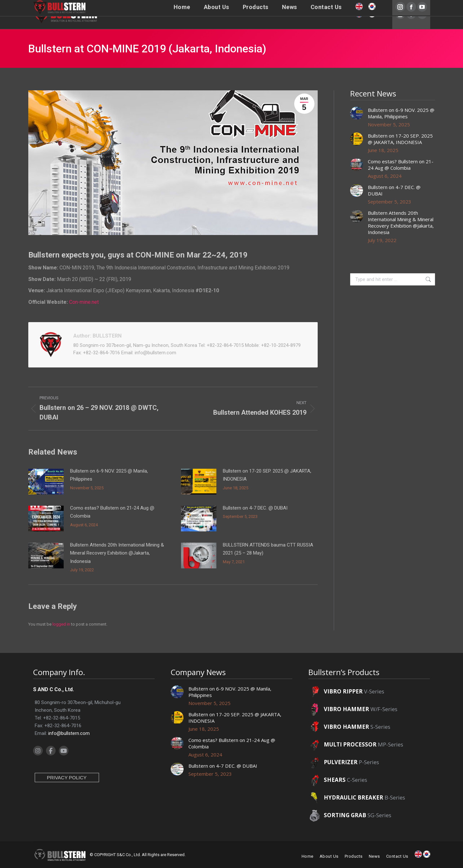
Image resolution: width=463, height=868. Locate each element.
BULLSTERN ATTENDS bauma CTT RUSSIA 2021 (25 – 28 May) (268, 549)
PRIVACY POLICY (67, 778)
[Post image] (46, 482)
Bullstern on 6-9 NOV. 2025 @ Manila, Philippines (109, 475)
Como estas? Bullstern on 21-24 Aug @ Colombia (112, 512)
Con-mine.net (84, 302)
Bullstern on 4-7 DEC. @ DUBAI (255, 508)
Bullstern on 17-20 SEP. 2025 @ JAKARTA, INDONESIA (267, 475)
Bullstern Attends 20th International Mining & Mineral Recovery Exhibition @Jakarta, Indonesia (117, 553)
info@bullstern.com (69, 733)
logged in (61, 624)
